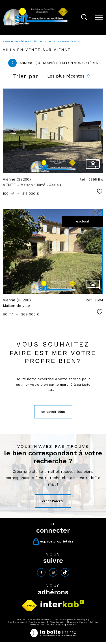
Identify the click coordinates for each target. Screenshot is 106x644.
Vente (51, 41)
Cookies (72, 625)
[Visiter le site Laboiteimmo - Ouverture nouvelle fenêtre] (53, 636)
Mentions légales (77, 622)
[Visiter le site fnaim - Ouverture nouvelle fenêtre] (29, 606)
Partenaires (37, 625)
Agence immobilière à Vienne (23, 41)
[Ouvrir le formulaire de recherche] (84, 18)
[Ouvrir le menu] (99, 17)
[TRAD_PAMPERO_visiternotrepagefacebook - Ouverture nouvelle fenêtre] (41, 572)
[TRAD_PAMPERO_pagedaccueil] (36, 25)
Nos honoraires (17, 622)
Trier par (25, 76)
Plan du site (57, 622)
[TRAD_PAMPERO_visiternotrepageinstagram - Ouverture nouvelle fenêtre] (53, 572)
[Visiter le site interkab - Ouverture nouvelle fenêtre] (62, 604)
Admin (94, 622)
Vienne (65, 41)
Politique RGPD (56, 625)
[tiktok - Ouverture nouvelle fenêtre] (65, 572)
